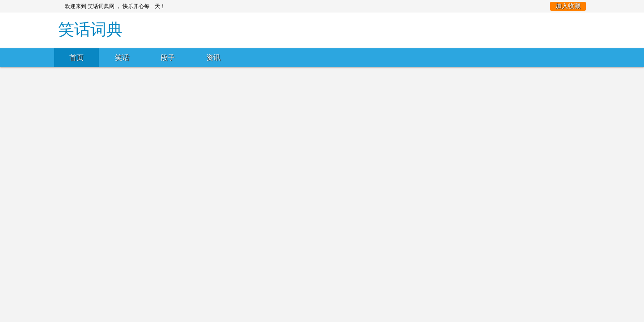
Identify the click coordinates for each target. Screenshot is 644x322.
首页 (76, 57)
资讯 (213, 57)
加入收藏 (568, 6)
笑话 (122, 57)
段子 (168, 57)
